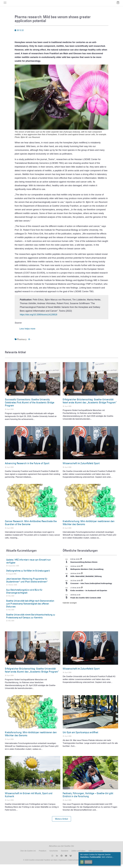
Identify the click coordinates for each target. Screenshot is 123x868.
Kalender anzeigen (70, 606)
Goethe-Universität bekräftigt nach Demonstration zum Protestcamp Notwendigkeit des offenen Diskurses (30, 607)
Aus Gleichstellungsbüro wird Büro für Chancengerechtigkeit (24, 595)
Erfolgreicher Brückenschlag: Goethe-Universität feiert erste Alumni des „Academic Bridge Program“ (90, 405)
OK (82, 862)
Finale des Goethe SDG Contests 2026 (86, 601)
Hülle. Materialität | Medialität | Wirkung (86, 580)
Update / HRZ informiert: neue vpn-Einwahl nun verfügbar (28, 565)
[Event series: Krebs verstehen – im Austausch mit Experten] (82, 591)
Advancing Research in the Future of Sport (27, 467)
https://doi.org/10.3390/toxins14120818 (38, 318)
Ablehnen (88, 862)
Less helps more (27, 332)
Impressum (63, 864)
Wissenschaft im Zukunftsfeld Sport (81, 467)
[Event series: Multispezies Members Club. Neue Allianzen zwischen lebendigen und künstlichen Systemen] (82, 570)
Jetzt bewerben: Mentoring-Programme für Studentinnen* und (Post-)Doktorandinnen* (27, 584)
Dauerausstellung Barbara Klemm (84, 566)
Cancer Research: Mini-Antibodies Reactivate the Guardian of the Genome (31, 526)
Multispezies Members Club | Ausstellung (87, 573)
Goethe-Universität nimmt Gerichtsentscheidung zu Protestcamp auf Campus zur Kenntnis (31, 620)
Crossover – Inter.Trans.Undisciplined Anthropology (91, 587)
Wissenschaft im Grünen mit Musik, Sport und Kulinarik (29, 798)
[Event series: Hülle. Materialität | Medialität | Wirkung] (82, 577)
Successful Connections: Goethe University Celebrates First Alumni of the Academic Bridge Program (30, 406)
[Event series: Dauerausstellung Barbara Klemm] (81, 563)
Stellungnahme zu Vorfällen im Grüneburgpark (28, 574)
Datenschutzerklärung (77, 864)
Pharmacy (22, 343)
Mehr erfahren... (108, 857)
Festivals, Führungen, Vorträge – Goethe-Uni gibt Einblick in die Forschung (88, 798)
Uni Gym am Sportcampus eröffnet (80, 736)
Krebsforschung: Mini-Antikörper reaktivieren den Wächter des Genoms (89, 526)
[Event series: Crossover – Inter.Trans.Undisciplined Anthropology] (82, 584)
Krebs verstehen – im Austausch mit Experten (89, 594)
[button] (61, 822)
